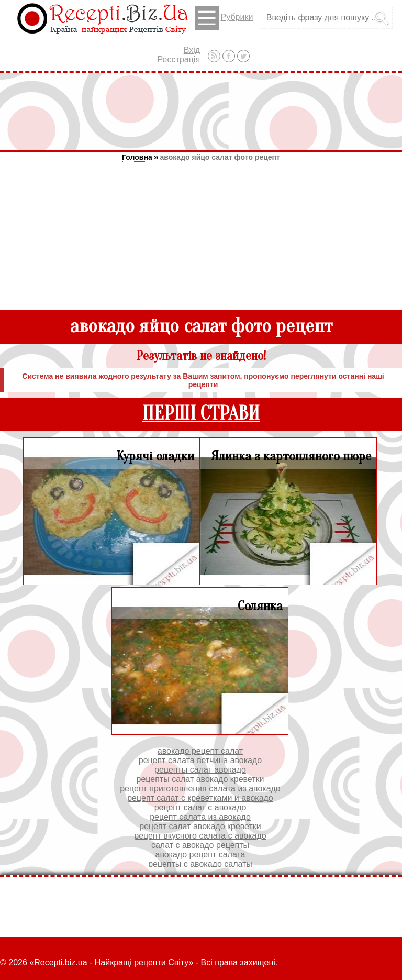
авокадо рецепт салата (200, 855)
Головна (137, 157)
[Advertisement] (201, 111)
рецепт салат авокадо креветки (200, 826)
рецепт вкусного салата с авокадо (200, 836)
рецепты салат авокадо (200, 770)
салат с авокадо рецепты (200, 845)
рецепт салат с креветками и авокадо (200, 798)
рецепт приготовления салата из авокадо (200, 789)
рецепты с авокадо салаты (200, 864)
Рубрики (224, 18)
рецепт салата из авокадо (200, 817)
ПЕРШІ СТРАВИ (201, 414)
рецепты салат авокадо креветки (200, 779)
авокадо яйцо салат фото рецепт (220, 157)
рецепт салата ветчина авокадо (200, 760)
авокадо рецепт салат (200, 751)
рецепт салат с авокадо (200, 807)
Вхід (192, 50)
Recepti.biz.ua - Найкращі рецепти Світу (111, 962)
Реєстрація (179, 59)
